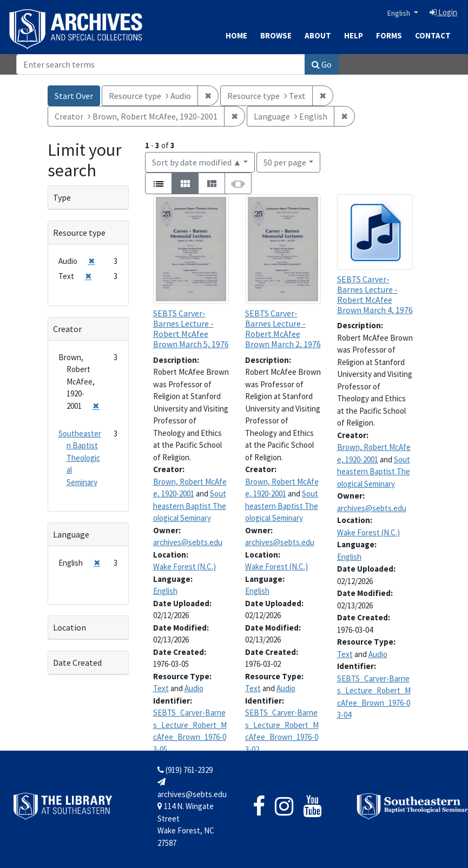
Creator (67, 329)
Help (354, 35)
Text (161, 688)
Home (236, 35)
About (318, 35)
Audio (194, 688)
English (400, 13)
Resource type (79, 233)
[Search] (161, 64)
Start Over (74, 96)
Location (70, 627)
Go (322, 64)
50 (285, 161)
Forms (389, 35)
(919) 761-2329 (185, 770)
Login (443, 12)
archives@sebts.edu (188, 542)
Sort (197, 162)
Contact (433, 35)
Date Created (77, 662)
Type (62, 197)
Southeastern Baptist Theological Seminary (190, 506)
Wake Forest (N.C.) (184, 566)
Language (71, 534)
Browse (276, 35)
